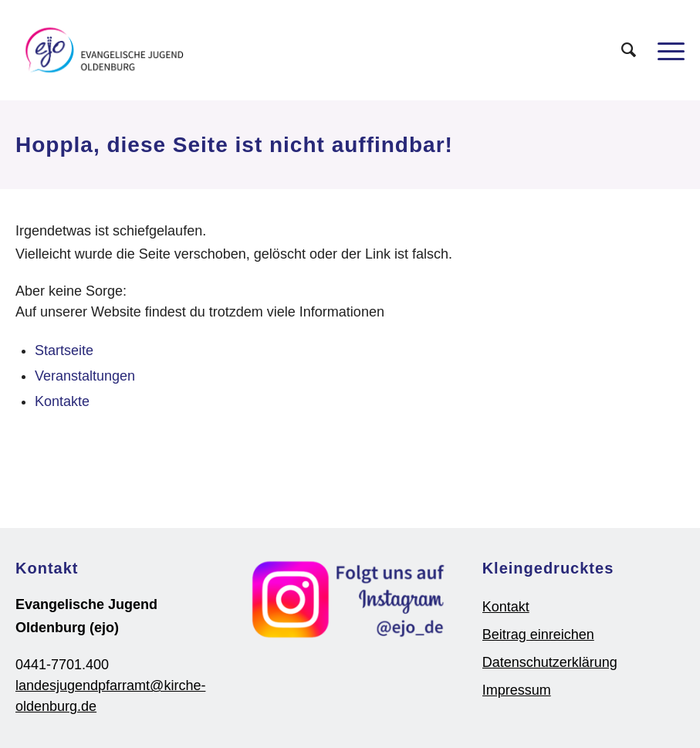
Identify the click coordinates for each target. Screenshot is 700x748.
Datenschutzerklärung (550, 662)
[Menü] (663, 50)
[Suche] (621, 50)
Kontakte (62, 401)
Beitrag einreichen (538, 635)
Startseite (64, 350)
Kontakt (506, 607)
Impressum (517, 690)
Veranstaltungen (85, 376)
